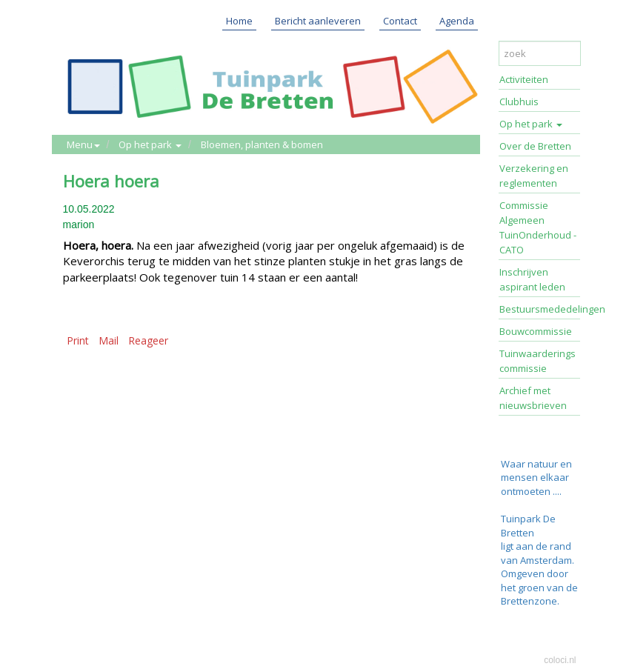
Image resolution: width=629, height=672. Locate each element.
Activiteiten (524, 79)
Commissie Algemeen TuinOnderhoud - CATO (538, 227)
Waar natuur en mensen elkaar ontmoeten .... (536, 478)
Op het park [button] (150, 144)
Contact (400, 21)
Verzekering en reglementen (534, 176)
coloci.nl (560, 660)
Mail (109, 340)
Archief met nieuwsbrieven (533, 398)
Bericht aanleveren (318, 21)
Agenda (457, 21)
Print (78, 340)
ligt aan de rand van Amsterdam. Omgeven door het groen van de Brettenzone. (539, 573)
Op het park (531, 124)
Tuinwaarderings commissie (538, 361)
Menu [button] (83, 144)
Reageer (148, 340)
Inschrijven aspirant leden (532, 279)
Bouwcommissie (536, 331)
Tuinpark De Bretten (528, 526)
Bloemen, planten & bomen (262, 144)
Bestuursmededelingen (540, 309)
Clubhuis (519, 102)
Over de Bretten (535, 146)
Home (239, 21)
